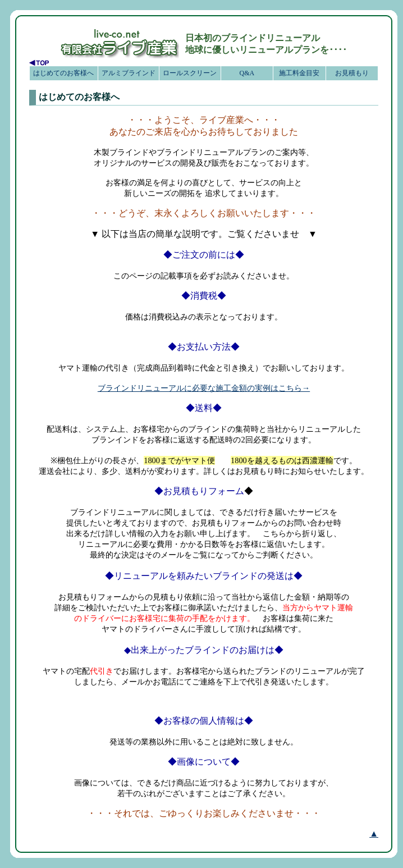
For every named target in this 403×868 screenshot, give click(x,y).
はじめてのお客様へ (63, 73)
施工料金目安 (299, 73)
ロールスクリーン (190, 73)
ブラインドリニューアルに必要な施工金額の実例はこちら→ (204, 388)
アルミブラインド (129, 73)
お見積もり (352, 73)
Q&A (247, 73)
